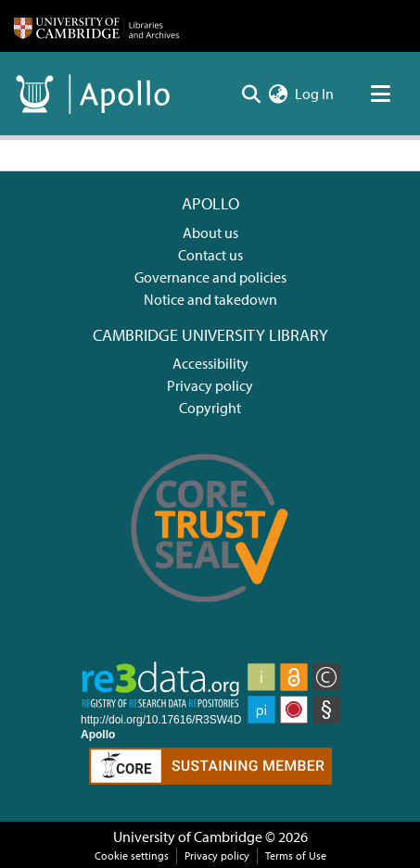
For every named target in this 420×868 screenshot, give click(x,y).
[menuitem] (278, 94)
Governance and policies (210, 277)
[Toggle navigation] (380, 94)
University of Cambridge (188, 837)
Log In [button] (315, 94)
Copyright (210, 408)
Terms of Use (296, 855)
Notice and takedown (210, 299)
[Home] (96, 26)
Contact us (210, 255)
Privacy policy (210, 385)
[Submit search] (251, 94)
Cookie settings (132, 855)
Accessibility (210, 363)
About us (210, 233)
